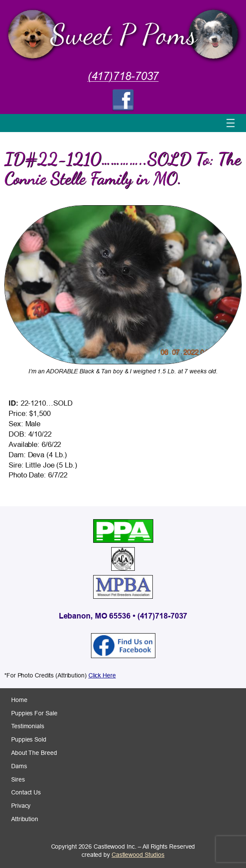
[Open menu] (231, 123)
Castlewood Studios (138, 855)
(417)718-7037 (123, 76)
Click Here (102, 675)
